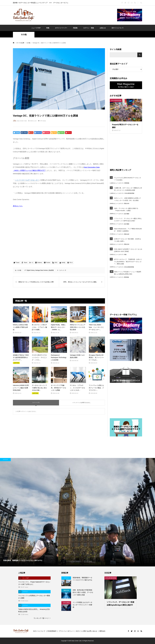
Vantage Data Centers (42, 270)
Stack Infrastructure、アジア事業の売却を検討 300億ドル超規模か (128, 230)
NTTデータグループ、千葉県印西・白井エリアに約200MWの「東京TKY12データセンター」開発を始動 (128, 262)
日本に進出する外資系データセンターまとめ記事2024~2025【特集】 (128, 250)
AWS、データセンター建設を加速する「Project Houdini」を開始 (126, 210)
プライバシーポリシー (66, 631)
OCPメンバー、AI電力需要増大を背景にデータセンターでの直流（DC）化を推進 (127, 199)
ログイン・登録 (89, 28)
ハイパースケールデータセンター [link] (27, 180)
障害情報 (127, 183)
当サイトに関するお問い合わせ (87, 631)
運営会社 (102, 631)
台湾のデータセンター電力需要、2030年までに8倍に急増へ (128, 240)
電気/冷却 (127, 203)
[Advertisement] (76, 15)
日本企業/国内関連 (129, 193)
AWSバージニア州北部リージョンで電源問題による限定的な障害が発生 (128, 273)
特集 (48, 28)
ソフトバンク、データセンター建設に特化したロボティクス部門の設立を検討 (128, 220)
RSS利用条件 (52, 631)
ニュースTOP (36, 28)
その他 (24, 35)
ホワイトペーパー (61, 28)
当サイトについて (118, 28)
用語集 (75, 28)
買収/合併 (127, 234)
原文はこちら (18, 206)
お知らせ (103, 28)
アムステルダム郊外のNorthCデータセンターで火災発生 (127, 179)
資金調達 (51, 270)
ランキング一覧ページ (41, 618)
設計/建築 (127, 214)
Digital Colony (31, 270)
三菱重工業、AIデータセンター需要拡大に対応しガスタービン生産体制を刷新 (128, 189)
